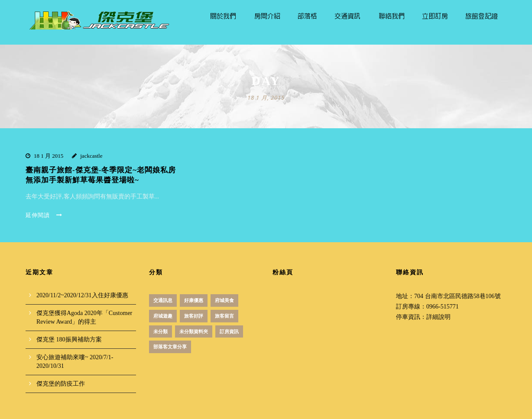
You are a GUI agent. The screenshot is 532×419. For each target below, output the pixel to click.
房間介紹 (267, 16)
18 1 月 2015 (49, 156)
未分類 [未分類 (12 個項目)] (161, 331)
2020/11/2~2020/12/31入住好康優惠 (82, 295)
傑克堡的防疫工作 (61, 384)
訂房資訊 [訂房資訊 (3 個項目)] (229, 331)
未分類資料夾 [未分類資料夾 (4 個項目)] (194, 331)
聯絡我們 (392, 16)
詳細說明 (438, 317)
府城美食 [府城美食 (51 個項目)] (224, 300)
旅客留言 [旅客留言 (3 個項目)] (224, 316)
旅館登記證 (482, 16)
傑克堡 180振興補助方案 (69, 339)
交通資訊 (347, 16)
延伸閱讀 (44, 215)
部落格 (307, 16)
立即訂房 (435, 16)
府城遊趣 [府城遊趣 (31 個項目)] (163, 316)
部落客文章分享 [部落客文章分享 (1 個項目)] (170, 347)
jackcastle (91, 156)
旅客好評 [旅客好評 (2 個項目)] (194, 316)
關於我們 (223, 16)
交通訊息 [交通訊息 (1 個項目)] (163, 300)
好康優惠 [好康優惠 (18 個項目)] (194, 300)
